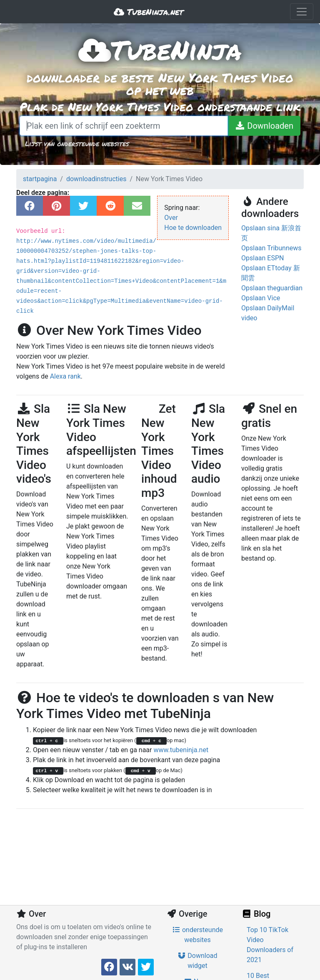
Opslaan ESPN (262, 258)
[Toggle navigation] (302, 12)
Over (171, 218)
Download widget (197, 961)
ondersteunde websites (197, 935)
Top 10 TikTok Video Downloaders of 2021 (270, 945)
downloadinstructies (96, 179)
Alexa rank (65, 376)
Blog (256, 914)
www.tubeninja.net (181, 750)
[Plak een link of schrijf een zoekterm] (124, 126)
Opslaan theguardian (272, 288)
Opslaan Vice (261, 298)
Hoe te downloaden (193, 228)
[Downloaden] (264, 126)
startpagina (40, 179)
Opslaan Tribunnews (271, 248)
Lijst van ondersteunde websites (77, 143)
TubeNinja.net (149, 12)
